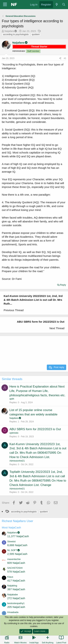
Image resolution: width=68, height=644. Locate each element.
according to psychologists (16, 34)
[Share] (60, 58)
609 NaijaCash (16, 563)
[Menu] (5, 5)
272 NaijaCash (16, 598)
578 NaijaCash (16, 572)
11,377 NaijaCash (18, 536)
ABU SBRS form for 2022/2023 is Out (35, 429)
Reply (63, 285)
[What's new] (56, 4)
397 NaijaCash (16, 589)
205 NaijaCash (16, 607)
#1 (65, 58)
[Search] (64, 4)
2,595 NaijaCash (17, 554)
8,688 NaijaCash (17, 545)
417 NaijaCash (16, 580)
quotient (36, 34)
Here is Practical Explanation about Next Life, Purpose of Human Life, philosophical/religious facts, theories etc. (37, 391)
